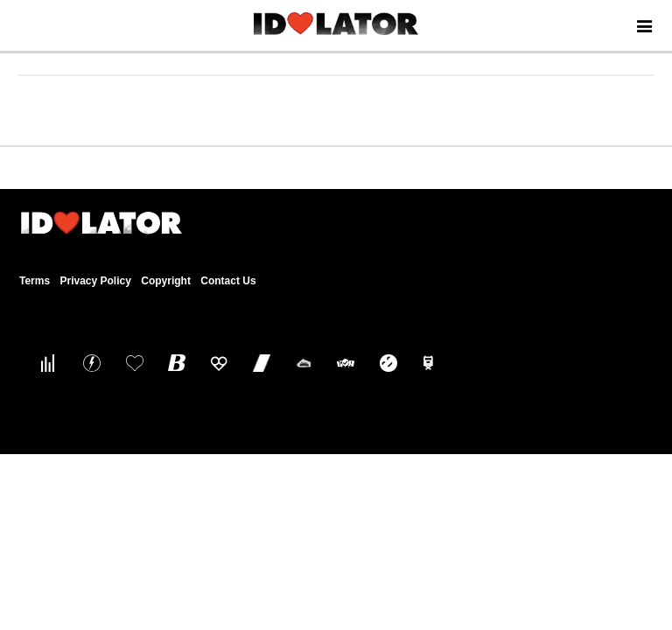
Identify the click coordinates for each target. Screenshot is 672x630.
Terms (35, 281)
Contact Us (228, 281)
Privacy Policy (95, 281)
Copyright (166, 281)
